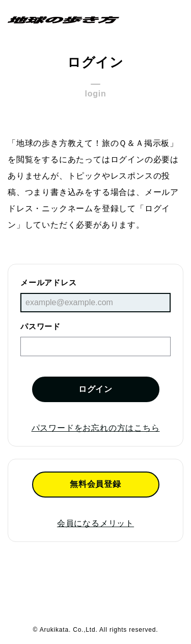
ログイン (95, 389)
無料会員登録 (95, 484)
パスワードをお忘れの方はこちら (96, 428)
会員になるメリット (95, 523)
